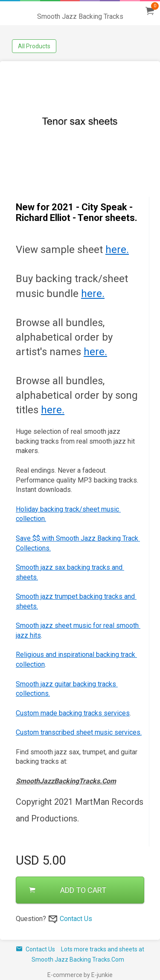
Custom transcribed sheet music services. (79, 732)
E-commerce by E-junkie (80, 975)
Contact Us (76, 919)
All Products (34, 46)
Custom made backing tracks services (73, 713)
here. (117, 250)
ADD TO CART (68, 890)
